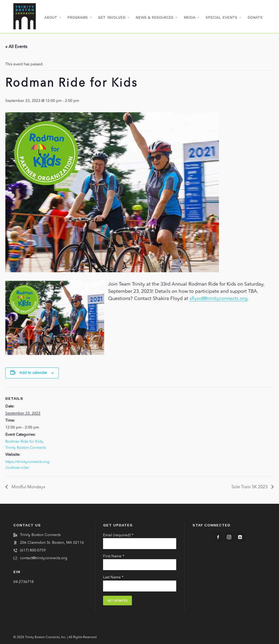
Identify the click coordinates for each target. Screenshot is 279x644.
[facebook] (218, 537)
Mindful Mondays (28, 487)
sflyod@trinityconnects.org (218, 299)
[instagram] (229, 537)
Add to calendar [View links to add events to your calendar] (33, 373)
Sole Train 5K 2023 (250, 487)
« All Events (16, 47)
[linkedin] (240, 537)
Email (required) (118, 535)
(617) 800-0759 (33, 550)
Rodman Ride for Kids (24, 442)
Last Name (113, 577)
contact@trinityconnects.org (44, 558)
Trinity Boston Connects (26, 448)
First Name (114, 556)
